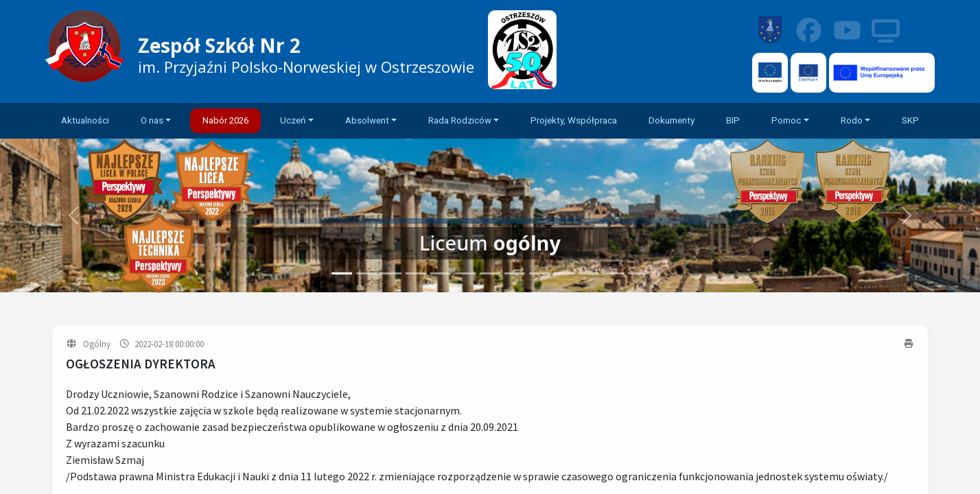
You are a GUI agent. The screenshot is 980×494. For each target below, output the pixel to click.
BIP (733, 120)
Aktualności (85, 120)
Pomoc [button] (786, 120)
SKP (910, 120)
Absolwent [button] (367, 120)
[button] (907, 215)
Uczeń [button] (293, 120)
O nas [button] (152, 120)
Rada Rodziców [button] (460, 120)
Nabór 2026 (225, 120)
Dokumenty (672, 120)
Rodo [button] (852, 120)
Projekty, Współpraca (574, 120)
